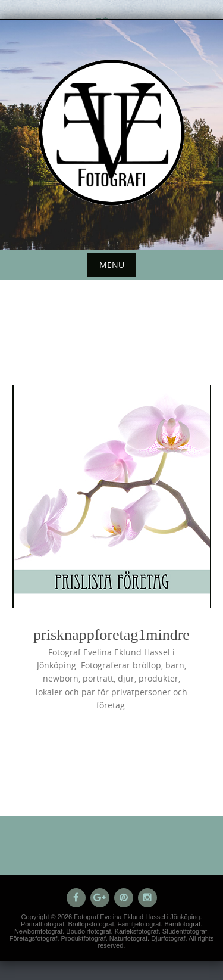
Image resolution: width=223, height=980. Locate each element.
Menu (112, 265)
